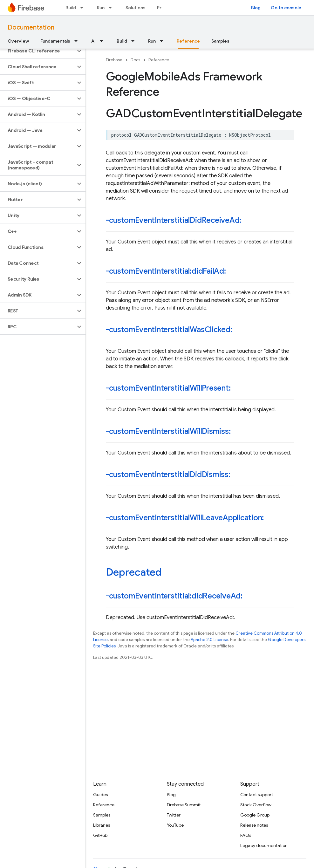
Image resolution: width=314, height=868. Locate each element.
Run (101, 8)
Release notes (254, 825)
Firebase (114, 60)
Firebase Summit (184, 805)
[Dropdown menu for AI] (103, 41)
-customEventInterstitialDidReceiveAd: (174, 220)
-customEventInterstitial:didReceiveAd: (174, 596)
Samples (220, 41)
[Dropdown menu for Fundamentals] (78, 41)
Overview (18, 41)
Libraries (102, 825)
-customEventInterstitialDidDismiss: (168, 475)
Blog (256, 8)
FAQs (246, 835)
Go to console (286, 8)
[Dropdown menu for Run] (112, 8)
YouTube (175, 825)
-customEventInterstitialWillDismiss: (168, 431)
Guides (100, 795)
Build (71, 8)
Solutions (136, 8)
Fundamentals (55, 41)
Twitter (174, 815)
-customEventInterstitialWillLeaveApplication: (185, 518)
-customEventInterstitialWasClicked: (169, 330)
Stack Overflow (256, 805)
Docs (135, 60)
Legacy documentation (264, 845)
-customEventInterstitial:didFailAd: (166, 271)
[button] (38, 51)
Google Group (255, 815)
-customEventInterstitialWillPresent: (168, 388)
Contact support (257, 795)
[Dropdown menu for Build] (84, 8)
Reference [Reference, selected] (188, 41)
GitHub (100, 835)
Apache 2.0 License (209, 640)
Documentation (31, 27)
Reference (159, 60)
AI (93, 41)
